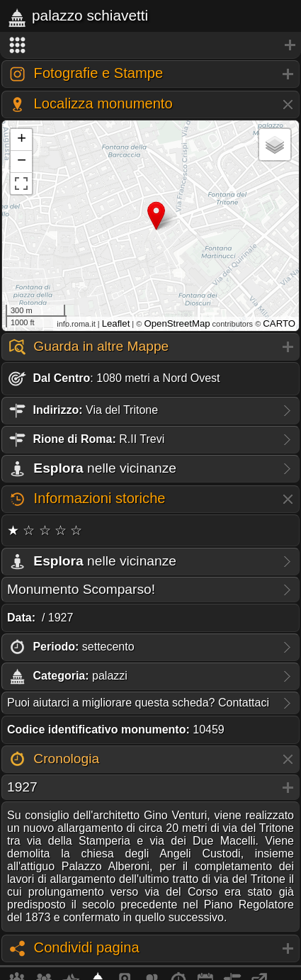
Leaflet (116, 323)
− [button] (22, 162)
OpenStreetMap (177, 323)
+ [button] (22, 140)
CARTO (279, 323)
